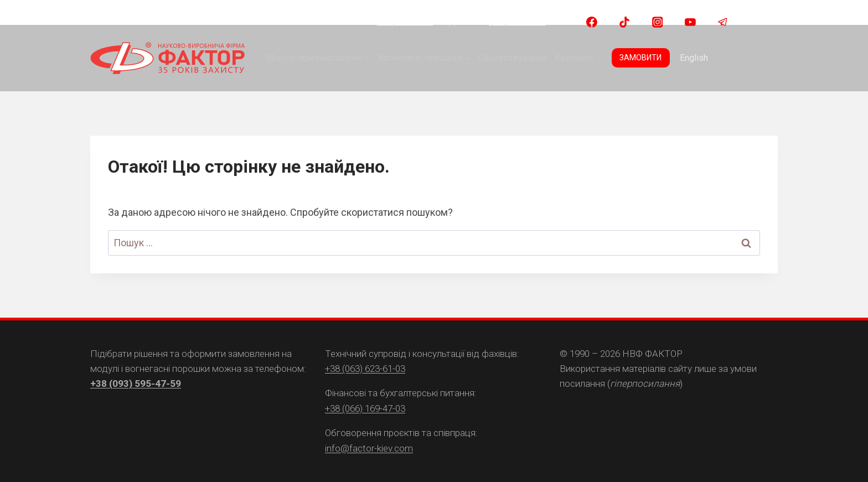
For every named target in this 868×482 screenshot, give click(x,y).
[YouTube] (690, 22)
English (694, 58)
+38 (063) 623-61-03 (365, 369)
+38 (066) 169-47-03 (365, 408)
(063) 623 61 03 (517, 22)
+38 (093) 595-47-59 (136, 383)
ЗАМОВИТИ (640, 58)
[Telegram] (723, 22)
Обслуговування (513, 58)
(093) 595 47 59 (405, 22)
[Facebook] (592, 22)
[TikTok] (624, 22)
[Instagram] (658, 22)
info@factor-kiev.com (369, 448)
